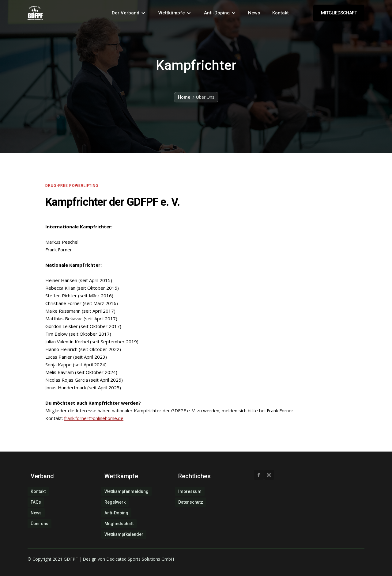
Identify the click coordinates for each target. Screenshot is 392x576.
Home (184, 97)
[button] (129, 13)
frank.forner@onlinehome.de (94, 418)
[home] (35, 13)
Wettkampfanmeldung (126, 491)
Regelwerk (115, 502)
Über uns (40, 524)
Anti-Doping (116, 513)
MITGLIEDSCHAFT (339, 13)
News (254, 13)
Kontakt (281, 13)
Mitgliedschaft (119, 524)
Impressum (190, 491)
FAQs (36, 502)
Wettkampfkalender (124, 534)
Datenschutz (191, 502)
